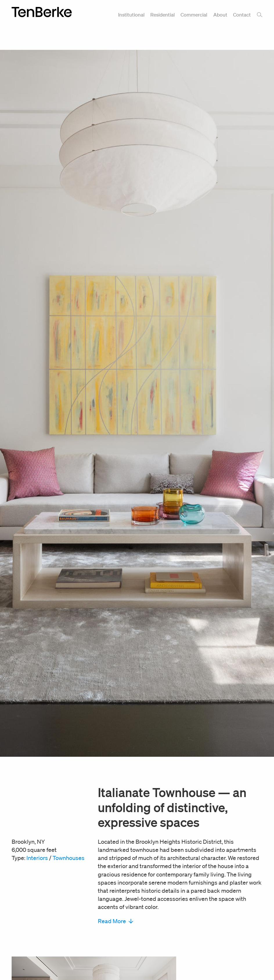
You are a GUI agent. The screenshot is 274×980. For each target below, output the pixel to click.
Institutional (131, 15)
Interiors (37, 858)
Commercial (194, 15)
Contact (242, 15)
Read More (116, 921)
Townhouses (68, 858)
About (220, 15)
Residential (163, 15)
